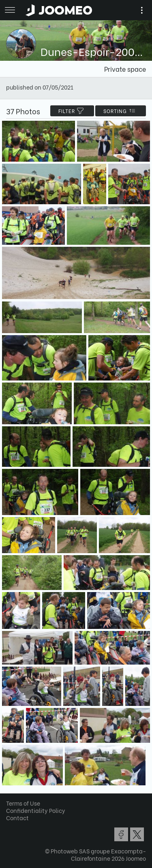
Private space (125, 69)
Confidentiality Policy (36, 810)
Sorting (121, 111)
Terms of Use (23, 803)
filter (72, 111)
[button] (21, 826)
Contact (17, 818)
